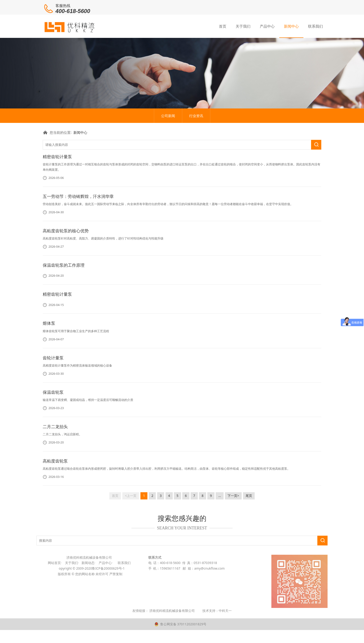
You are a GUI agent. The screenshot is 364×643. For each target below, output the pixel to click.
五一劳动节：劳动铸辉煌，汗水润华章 (78, 233)
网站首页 (54, 600)
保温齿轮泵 (53, 429)
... (220, 533)
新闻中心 (291, 26)
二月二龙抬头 (55, 464)
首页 (223, 26)
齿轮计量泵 (53, 395)
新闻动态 (88, 600)
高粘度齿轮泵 (55, 498)
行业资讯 (196, 153)
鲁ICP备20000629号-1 (109, 606)
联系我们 (315, 26)
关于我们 (243, 26)
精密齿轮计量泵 (57, 194)
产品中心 (267, 26)
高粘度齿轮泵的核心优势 (66, 268)
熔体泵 (49, 361)
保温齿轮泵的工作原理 (64, 302)
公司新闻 (168, 153)
